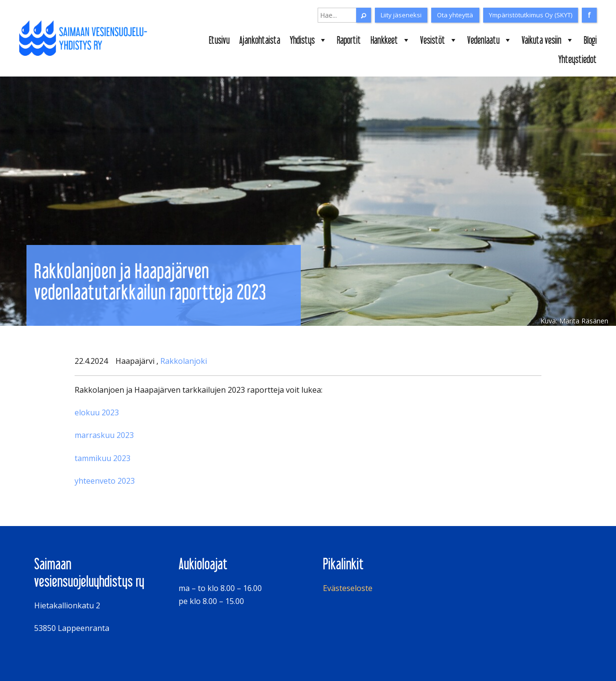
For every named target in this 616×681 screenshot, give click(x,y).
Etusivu (219, 40)
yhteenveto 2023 (105, 481)
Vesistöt (439, 40)
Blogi (590, 40)
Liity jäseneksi (401, 15)
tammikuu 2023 (103, 458)
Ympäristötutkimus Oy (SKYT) (531, 15)
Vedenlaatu (490, 40)
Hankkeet (391, 40)
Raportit (349, 40)
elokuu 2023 (97, 412)
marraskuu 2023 (104, 435)
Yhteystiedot (577, 59)
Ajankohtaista (260, 40)
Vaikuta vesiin (548, 40)
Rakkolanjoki (184, 361)
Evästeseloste (348, 588)
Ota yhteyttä (455, 15)
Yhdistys (308, 40)
